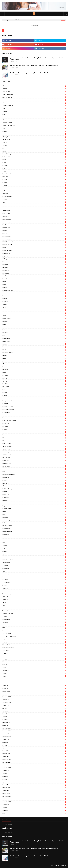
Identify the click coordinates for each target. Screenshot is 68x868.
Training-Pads (34, 611)
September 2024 (34, 737)
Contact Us (63, 866)
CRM (34, 205)
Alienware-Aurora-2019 (34, 106)
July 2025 (34, 708)
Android (34, 111)
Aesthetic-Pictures (34, 97)
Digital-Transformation (34, 242)
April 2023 (34, 782)
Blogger (34, 171)
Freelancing (34, 301)
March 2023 (34, 785)
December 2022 (34, 793)
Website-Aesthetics (34, 645)
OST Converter (34, 458)
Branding (34, 179)
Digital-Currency (34, 236)
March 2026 (34, 688)
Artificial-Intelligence (34, 134)
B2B (34, 148)
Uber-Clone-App (34, 619)
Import (34, 350)
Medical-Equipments (34, 407)
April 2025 (34, 717)
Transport (34, 617)
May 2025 (34, 714)
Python (34, 512)
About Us (57, 866)
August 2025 (34, 705)
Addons (34, 89)
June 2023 (34, 776)
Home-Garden (34, 338)
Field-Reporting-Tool (34, 290)
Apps (34, 128)
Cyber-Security (34, 214)
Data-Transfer (34, 228)
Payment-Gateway (34, 466)
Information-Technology (34, 353)
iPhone (34, 364)
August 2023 (34, 771)
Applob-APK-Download (34, 126)
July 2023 (34, 774)
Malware (34, 398)
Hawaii (34, 324)
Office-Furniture (34, 449)
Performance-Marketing (34, 475)
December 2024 (34, 728)
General (34, 310)
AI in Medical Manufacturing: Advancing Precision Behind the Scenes (31, 73)
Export (34, 282)
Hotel (34, 347)
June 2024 (34, 742)
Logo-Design (34, 387)
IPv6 (34, 367)
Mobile (34, 418)
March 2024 (34, 751)
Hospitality (34, 344)
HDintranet (34, 327)
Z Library (34, 676)
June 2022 (34, 810)
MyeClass (34, 429)
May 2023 (34, 779)
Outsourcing (34, 460)
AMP (34, 109)
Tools (34, 605)
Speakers (34, 577)
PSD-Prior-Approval (34, 509)
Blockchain (34, 165)
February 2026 (34, 691)
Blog (34, 168)
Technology (34, 597)
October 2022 (34, 799)
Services (34, 551)
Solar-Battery (34, 574)
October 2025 (34, 700)
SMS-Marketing (34, 563)
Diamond (34, 233)
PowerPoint (34, 500)
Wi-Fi (34, 656)
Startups (34, 585)
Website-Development (34, 648)
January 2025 (34, 725)
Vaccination (34, 622)
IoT (34, 361)
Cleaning (34, 185)
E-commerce (34, 256)
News (34, 438)
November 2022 (34, 796)
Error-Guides (34, 273)
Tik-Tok (34, 602)
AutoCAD (34, 143)
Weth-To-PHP (34, 651)
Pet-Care (34, 480)
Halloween (34, 321)
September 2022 (34, 802)
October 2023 (34, 765)
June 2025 (34, 711)
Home (51, 866)
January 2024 (34, 756)
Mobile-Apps (34, 424)
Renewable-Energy (34, 526)
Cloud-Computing (34, 188)
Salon (34, 543)
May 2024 (34, 745)
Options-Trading (34, 455)
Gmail (34, 313)
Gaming (34, 307)
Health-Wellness (34, 330)
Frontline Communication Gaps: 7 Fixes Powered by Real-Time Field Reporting (34, 65)
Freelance (34, 299)
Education (34, 265)
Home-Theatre (34, 341)
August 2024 (34, 739)
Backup (34, 151)
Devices (34, 231)
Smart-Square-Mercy (34, 560)
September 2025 (34, 703)
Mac (34, 389)
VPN (34, 628)
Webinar (34, 642)
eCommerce (34, 262)
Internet (34, 358)
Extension (34, 284)
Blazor (34, 162)
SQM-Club (34, 580)
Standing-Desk (34, 582)
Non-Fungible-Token (34, 443)
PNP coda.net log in (34, 489)
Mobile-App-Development (34, 421)
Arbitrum (34, 131)
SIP (34, 554)
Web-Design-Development (34, 636)
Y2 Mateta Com (34, 670)
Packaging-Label (34, 463)
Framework (34, 296)
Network (34, 435)
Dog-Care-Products (34, 245)
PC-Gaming (34, 472)
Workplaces (34, 662)
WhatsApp (34, 653)
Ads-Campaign (34, 91)
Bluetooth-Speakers (34, 174)
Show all (63, 20)
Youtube (34, 673)
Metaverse (34, 415)
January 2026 (34, 694)
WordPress (34, 659)
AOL (34, 120)
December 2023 (34, 759)
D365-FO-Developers (34, 219)
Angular (34, 114)
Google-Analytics (34, 319)
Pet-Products (34, 483)
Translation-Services (34, 614)
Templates (34, 599)
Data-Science (34, 225)
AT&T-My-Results (34, 137)
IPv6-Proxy (34, 370)
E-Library (34, 259)
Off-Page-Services (34, 446)
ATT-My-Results (34, 140)
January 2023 (34, 791)
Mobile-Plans (34, 426)
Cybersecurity (34, 216)
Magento (34, 392)
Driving (34, 248)
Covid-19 (34, 202)
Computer (34, 194)
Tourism (34, 608)
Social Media (34, 565)
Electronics (34, 267)
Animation (34, 117)
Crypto (34, 208)
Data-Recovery (34, 222)
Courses (34, 199)
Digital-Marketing (34, 239)
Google (34, 316)
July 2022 (34, 808)
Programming (34, 506)
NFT (34, 441)
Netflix (34, 432)
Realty (34, 523)
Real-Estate (34, 517)
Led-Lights (34, 375)
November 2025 (34, 697)
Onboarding (34, 452)
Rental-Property (34, 529)
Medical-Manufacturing (34, 409)
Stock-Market (34, 588)
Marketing (34, 404)
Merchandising (34, 412)
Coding (34, 191)
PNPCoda (34, 492)
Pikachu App (34, 486)
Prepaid (34, 503)
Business (34, 182)
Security (34, 546)
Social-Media (34, 568)
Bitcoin (34, 160)
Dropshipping (34, 253)
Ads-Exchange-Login (34, 94)
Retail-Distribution (34, 531)
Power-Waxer (34, 497)
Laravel (34, 372)
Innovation (34, 355)
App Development (34, 123)
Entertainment (34, 270)
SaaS (34, 537)
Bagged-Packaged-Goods (34, 154)
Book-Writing (34, 177)
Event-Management (34, 279)
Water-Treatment (34, 634)
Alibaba (34, 103)
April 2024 (34, 748)
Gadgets (34, 304)
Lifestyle (34, 378)
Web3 (34, 639)
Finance (34, 293)
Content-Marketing (34, 196)
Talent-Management (34, 591)
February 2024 (34, 754)
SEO (34, 548)
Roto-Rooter (34, 534)
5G (34, 86)
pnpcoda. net (34, 494)
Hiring (34, 336)
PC (34, 469)
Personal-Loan (34, 477)
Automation (34, 145)
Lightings (34, 381)
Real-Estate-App (34, 520)
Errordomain (34, 276)
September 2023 (34, 768)
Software (34, 571)
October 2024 (34, 734)
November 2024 (34, 731)
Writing (34, 668)
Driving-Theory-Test (34, 250)
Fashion (34, 287)
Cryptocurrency (34, 211)
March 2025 (34, 720)
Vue (34, 631)
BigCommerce (34, 157)
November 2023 (34, 762)
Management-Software (34, 401)
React (34, 514)
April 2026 (34, 686)
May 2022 (34, 813)
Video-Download (34, 625)
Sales (34, 540)
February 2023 (34, 788)
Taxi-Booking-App (34, 594)
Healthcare (34, 333)
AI (34, 100)
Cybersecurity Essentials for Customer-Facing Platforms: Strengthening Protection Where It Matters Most (38, 59)
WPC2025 (34, 665)
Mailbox (34, 395)
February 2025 (34, 722)
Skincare (34, 557)
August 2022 (34, 805)
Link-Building (34, 384)
